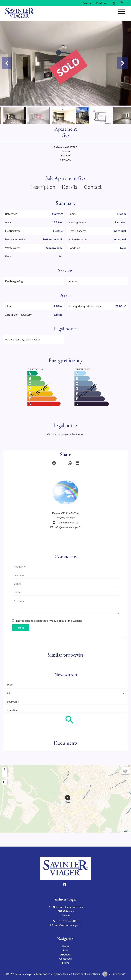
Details (70, 187)
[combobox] (65, 684)
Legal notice (43, 974)
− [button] (5, 775)
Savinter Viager (65, 899)
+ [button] (5, 769)
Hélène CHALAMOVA (65, 513)
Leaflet (127, 831)
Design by (117, 974)
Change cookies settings (86, 974)
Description (42, 187)
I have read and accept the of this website (49, 621)
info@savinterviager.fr (68, 527)
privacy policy (56, 621)
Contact (93, 187)
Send (21, 628)
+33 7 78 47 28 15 (68, 522)
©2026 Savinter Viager (19, 974)
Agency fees (61, 974)
